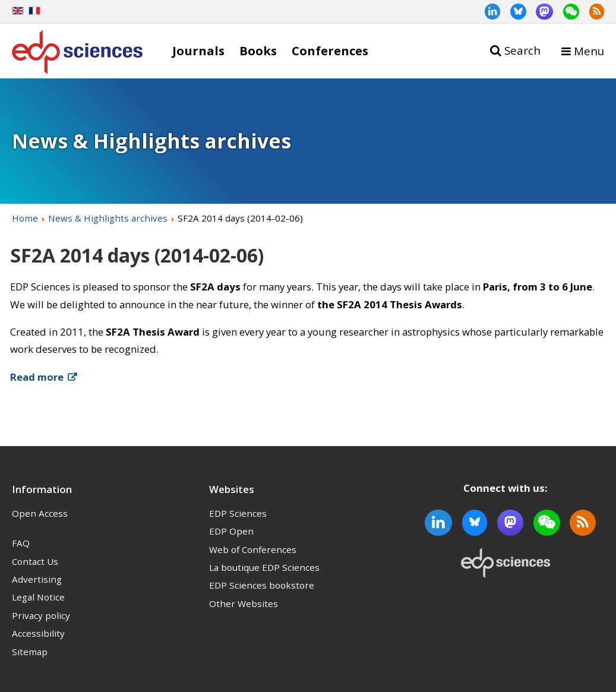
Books (258, 50)
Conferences (330, 50)
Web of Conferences (253, 549)
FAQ (21, 543)
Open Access (40, 513)
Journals (198, 50)
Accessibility (38, 633)
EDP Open (231, 531)
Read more (37, 377)
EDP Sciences (238, 513)
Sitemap (30, 652)
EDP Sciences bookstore (262, 585)
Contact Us (35, 561)
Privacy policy (41, 615)
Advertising (37, 579)
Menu (589, 51)
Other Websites (244, 603)
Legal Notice (38, 597)
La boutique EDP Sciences (264, 567)
